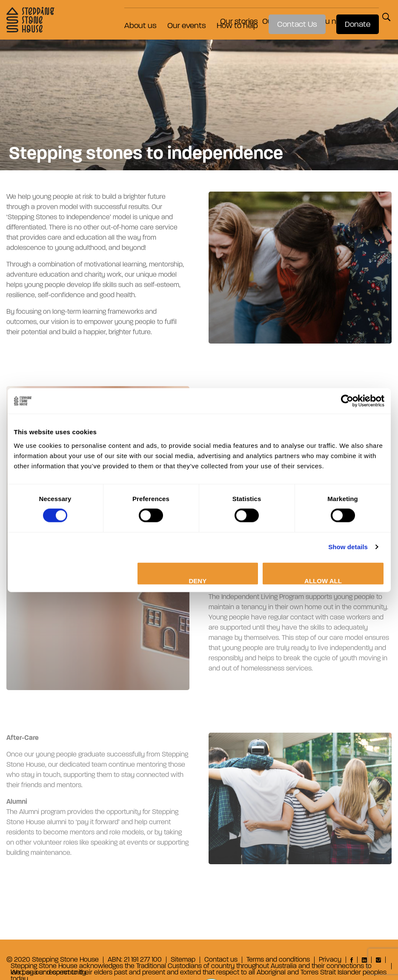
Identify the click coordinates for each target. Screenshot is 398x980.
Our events (182, 16)
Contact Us (293, 16)
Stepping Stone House (26, 16)
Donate (353, 16)
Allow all (323, 580)
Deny (198, 580)
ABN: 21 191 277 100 (135, 960)
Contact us (221, 960)
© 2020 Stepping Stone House (53, 960)
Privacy (330, 960)
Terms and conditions (278, 960)
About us (136, 16)
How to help (233, 16)
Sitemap (183, 960)
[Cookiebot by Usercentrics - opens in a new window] (347, 401)
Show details (348, 547)
